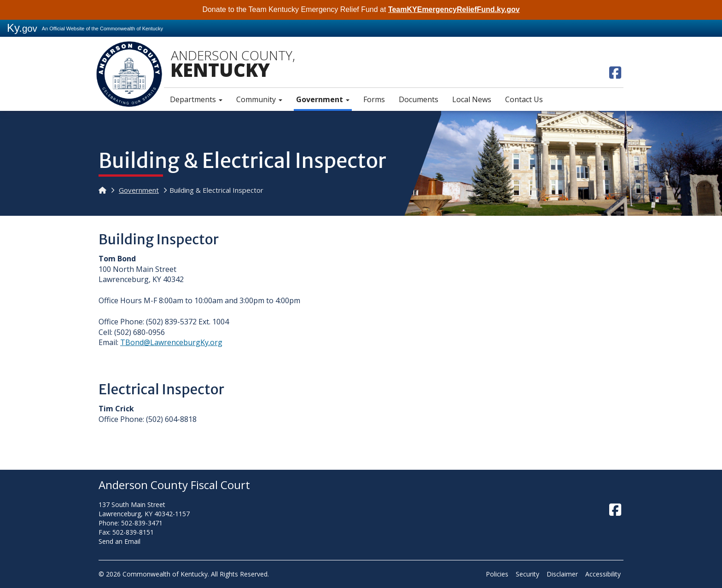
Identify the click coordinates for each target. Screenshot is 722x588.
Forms (374, 99)
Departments (196, 99)
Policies (497, 574)
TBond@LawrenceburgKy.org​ (171, 342)
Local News (472, 99)
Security (527, 574)
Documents (419, 99)
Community (259, 99)
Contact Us (524, 99)
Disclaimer (562, 574)
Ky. (22, 28)
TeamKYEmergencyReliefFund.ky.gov (454, 9)
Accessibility (603, 574)
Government (323, 99)
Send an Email (119, 541)
